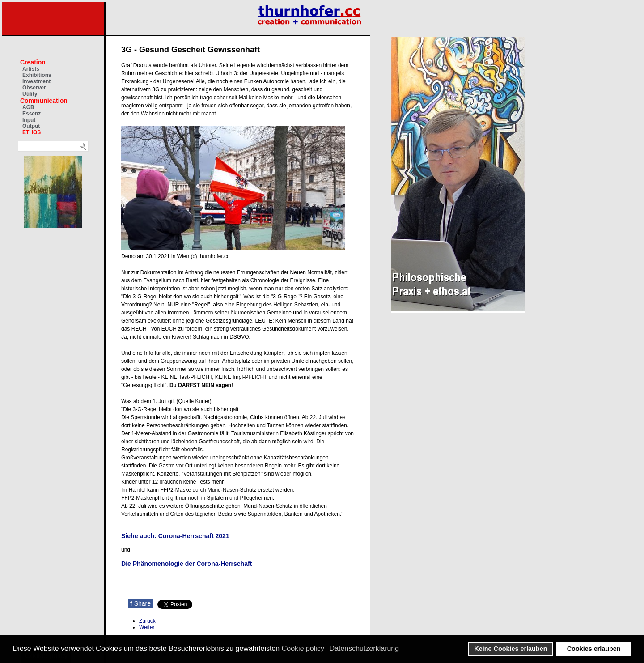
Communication (44, 101)
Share (140, 603)
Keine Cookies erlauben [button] (511, 649)
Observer (34, 88)
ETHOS (32, 132)
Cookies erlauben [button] (594, 649)
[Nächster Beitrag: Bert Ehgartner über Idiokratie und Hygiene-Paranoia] (147, 627)
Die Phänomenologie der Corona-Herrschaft (186, 564)
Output (31, 126)
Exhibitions (37, 75)
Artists (31, 69)
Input (29, 120)
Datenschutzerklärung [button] (364, 648)
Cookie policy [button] (303, 648)
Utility (30, 94)
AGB (28, 107)
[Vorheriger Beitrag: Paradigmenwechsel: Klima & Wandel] (147, 621)
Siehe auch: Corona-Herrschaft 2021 (175, 536)
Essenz (32, 114)
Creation (33, 62)
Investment (36, 81)
